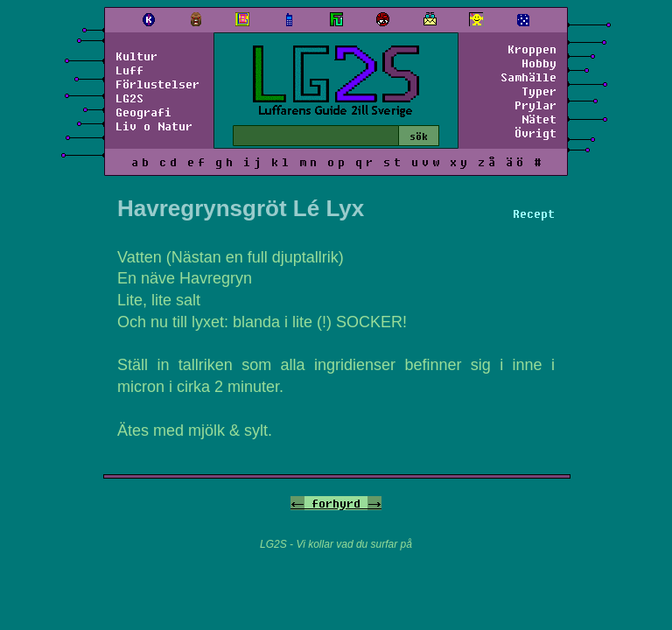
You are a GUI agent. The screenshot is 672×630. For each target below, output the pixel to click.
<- (297, 503)
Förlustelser (157, 84)
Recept (534, 213)
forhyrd (336, 503)
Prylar (535, 105)
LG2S (129, 98)
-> (374, 503)
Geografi (143, 112)
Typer (539, 91)
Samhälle (528, 77)
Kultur (136, 56)
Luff (129, 70)
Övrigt (535, 133)
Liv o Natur (154, 126)
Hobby (539, 63)
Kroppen (532, 49)
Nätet (539, 119)
